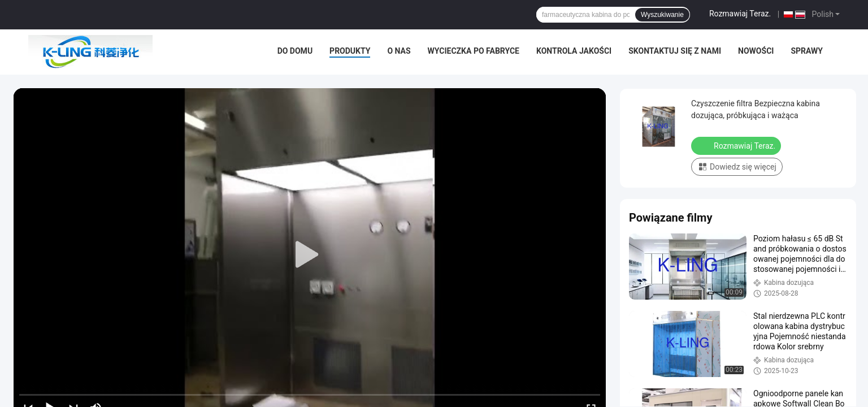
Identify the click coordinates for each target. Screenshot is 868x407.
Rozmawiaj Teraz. (740, 14)
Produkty (350, 51)
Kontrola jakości (574, 51)
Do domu (295, 51)
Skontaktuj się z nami (675, 51)
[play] (310, 255)
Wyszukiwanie (662, 15)
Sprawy (807, 51)
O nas (399, 51)
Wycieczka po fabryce (474, 51)
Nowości (756, 51)
